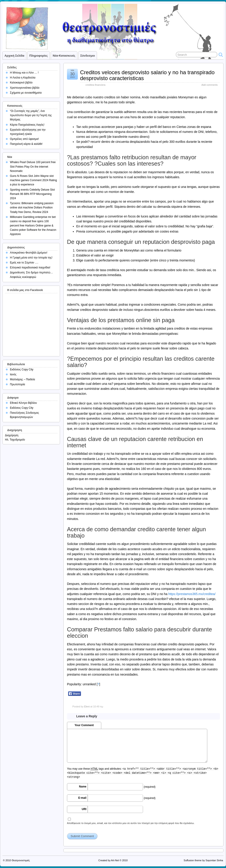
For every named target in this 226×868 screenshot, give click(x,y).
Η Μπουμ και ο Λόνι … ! (24, 73)
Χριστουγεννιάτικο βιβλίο (25, 88)
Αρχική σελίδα (14, 56)
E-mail (82, 798)
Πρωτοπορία (17, 384)
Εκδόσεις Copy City (22, 369)
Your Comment (84, 725)
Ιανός (13, 374)
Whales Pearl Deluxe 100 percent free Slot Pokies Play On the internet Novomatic (33, 166)
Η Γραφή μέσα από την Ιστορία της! (31, 258)
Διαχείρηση (12, 435)
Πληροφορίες (39, 56)
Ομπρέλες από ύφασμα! (24, 139)
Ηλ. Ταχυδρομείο (15, 440)
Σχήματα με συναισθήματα (26, 93)
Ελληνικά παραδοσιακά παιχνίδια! (30, 268)
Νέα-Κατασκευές (64, 56)
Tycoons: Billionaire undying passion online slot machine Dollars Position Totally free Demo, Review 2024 (32, 208)
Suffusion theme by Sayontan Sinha (203, 860)
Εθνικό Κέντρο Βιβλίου (23, 403)
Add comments (210, 85)
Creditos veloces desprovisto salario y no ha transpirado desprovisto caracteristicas (147, 75)
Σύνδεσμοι (88, 56)
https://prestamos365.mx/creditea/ (192, 594)
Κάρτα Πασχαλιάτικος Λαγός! (27, 125)
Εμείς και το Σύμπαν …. (24, 263)
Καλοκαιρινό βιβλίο (21, 83)
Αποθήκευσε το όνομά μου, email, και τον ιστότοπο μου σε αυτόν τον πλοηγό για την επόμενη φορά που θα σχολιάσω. (131, 823)
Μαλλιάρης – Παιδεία (22, 379)
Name (83, 787)
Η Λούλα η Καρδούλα (23, 78)
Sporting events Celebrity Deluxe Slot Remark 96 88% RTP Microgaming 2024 (32, 194)
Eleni (87, 706)
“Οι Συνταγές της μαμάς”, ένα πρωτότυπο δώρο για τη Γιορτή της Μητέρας (31, 115)
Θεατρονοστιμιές (21, 860)
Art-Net (115, 860)
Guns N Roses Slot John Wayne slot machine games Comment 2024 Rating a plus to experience (33, 180)
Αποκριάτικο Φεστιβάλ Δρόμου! (29, 253)
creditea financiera (95, 85)
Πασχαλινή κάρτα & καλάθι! (26, 144)
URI (84, 809)
